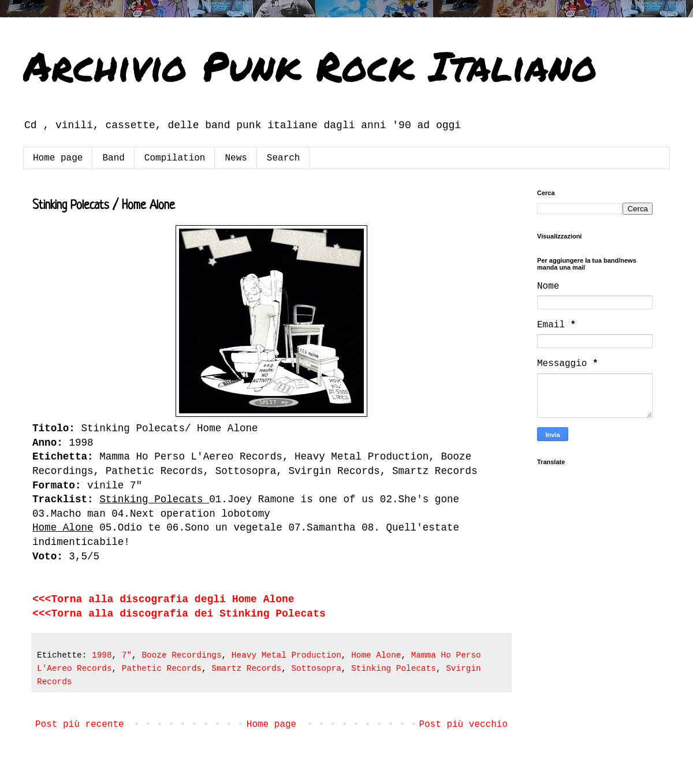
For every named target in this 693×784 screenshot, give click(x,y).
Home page (58, 158)
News (236, 158)
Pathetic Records (162, 669)
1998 (102, 655)
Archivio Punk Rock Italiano (310, 65)
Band (113, 158)
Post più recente (80, 725)
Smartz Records (246, 669)
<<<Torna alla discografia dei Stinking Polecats (179, 614)
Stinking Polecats (394, 669)
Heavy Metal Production (286, 655)
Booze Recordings (181, 655)
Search (284, 158)
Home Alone (376, 655)
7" (127, 655)
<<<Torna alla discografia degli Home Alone (163, 599)
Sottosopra (316, 669)
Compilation (175, 158)
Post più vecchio (463, 725)
